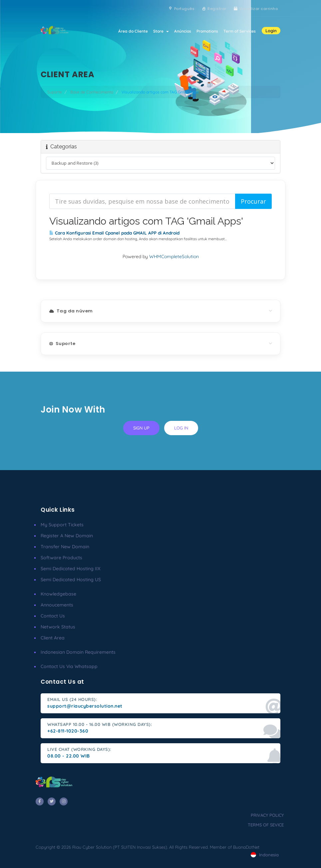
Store (161, 31)
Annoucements (57, 605)
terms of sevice (266, 825)
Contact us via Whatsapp (69, 666)
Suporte (55, 92)
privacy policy (267, 815)
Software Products (61, 558)
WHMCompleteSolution (174, 257)
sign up (141, 428)
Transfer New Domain (65, 547)
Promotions (207, 31)
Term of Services (240, 31)
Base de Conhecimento (92, 92)
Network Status (58, 627)
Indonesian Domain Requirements (78, 652)
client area (53, 638)
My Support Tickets (62, 525)
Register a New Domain (67, 536)
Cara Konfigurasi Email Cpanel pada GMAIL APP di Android (114, 233)
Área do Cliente (133, 31)
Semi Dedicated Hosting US (71, 580)
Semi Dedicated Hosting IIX (71, 569)
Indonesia (265, 855)
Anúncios (183, 31)
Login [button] (271, 31)
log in (181, 428)
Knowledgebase (58, 594)
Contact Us (53, 616)
